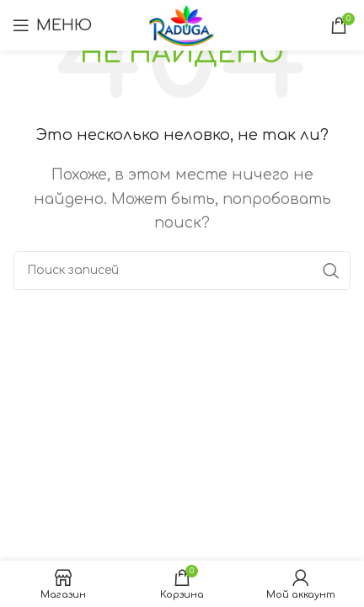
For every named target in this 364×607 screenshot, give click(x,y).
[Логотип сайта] (182, 24)
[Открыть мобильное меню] (52, 25)
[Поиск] (182, 271)
